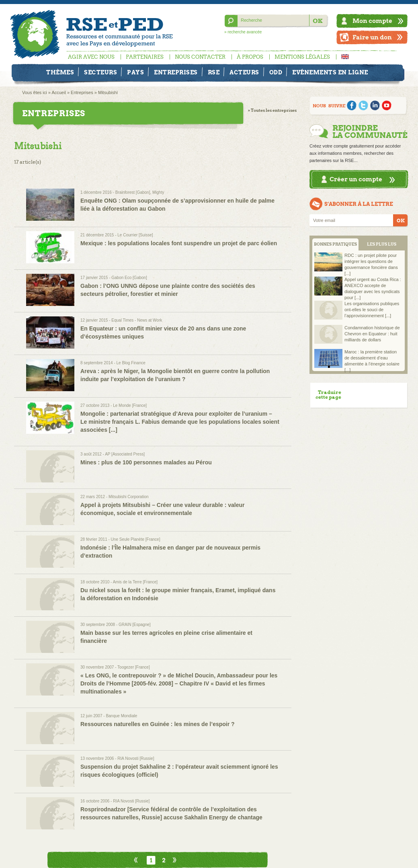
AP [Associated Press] (125, 454)
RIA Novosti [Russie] (136, 758)
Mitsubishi (108, 92)
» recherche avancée (243, 32)
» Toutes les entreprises (272, 110)
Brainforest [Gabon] (133, 192)
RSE (214, 72)
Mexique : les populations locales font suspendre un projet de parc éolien (179, 243)
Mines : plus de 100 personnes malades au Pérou (146, 462)
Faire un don (372, 37)
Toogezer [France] (134, 667)
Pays (135, 72)
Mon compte (372, 21)
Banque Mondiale (121, 716)
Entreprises (176, 72)
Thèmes (60, 72)
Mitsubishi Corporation (129, 497)
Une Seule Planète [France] (136, 539)
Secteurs (100, 72)
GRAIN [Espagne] (134, 625)
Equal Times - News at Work (137, 320)
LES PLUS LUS (382, 244)
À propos (250, 57)
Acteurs (244, 72)
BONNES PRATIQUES (335, 244)
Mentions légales (302, 57)
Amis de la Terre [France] (135, 582)
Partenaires (145, 57)
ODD (276, 72)
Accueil (58, 92)
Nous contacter (200, 57)
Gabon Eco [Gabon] (129, 278)
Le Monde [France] (130, 405)
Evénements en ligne (330, 72)
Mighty (158, 192)
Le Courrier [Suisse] (135, 235)
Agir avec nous (91, 57)
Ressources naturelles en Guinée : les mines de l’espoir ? (158, 724)
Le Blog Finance (131, 363)
